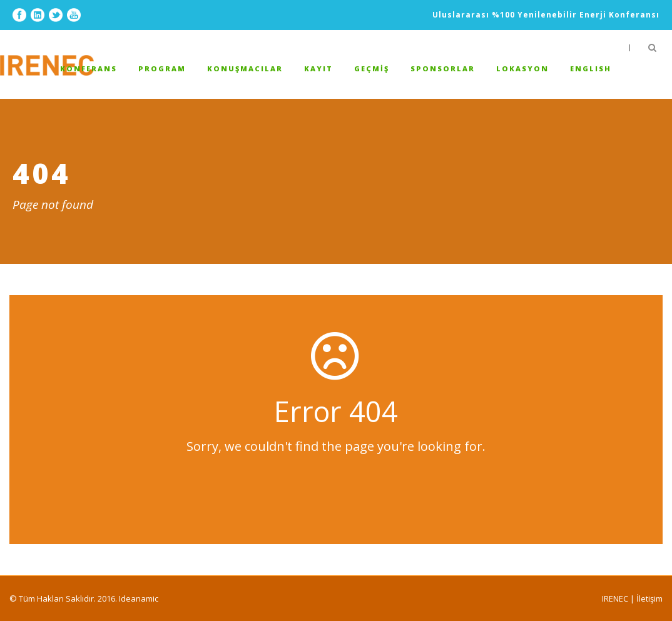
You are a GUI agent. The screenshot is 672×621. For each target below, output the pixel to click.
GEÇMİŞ (372, 68)
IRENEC (615, 598)
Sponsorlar (443, 68)
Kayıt (318, 68)
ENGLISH (591, 68)
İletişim (649, 598)
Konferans (89, 68)
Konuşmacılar (245, 68)
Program (162, 68)
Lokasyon (522, 68)
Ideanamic (139, 598)
